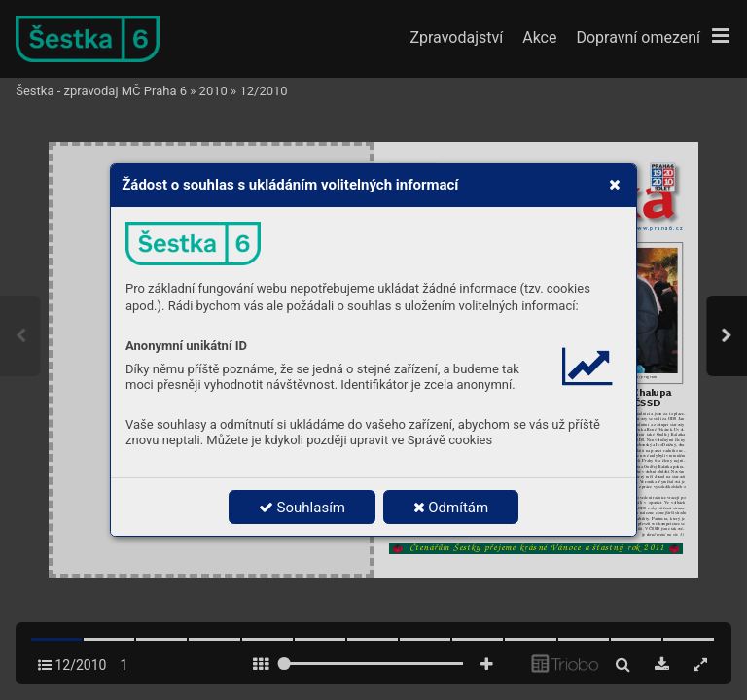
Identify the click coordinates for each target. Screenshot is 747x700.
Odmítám (451, 507)
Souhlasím (302, 507)
